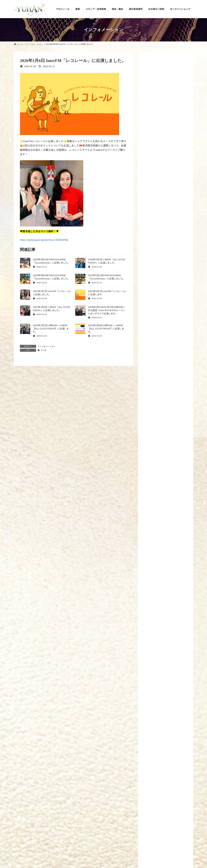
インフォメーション (46, 346)
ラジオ (43, 350)
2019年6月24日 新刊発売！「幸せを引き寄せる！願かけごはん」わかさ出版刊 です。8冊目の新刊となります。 (173, 448)
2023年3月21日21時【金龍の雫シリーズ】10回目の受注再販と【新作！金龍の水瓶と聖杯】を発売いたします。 (173, 332)
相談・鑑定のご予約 (121, 811)
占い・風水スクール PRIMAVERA (92, 811)
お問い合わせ (142, 811)
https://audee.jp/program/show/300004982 (44, 240)
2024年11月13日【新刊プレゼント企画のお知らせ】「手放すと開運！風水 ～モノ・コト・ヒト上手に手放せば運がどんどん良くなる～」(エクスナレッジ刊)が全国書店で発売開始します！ (173, 176)
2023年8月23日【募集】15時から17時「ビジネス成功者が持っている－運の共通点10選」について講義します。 (173, 280)
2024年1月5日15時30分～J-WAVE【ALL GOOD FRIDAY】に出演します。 (51, 329)
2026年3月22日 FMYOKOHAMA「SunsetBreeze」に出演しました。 (173, 593)
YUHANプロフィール (26, 811)
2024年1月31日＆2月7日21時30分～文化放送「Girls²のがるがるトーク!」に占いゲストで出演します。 (107, 310)
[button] (104, 788)
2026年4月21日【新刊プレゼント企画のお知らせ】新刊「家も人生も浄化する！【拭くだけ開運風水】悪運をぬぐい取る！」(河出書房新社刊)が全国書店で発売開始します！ (173, 494)
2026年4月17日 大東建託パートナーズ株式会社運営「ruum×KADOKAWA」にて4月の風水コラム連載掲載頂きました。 (173, 522)
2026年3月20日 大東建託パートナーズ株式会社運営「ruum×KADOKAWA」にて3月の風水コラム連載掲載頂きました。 (173, 616)
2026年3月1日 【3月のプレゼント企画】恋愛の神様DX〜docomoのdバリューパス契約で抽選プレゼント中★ (173, 714)
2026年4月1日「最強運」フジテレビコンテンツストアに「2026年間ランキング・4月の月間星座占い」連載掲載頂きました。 (173, 571)
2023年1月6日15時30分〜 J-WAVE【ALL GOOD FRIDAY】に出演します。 (106, 329)
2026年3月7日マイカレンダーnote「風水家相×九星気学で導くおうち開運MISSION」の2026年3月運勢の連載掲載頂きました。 (173, 689)
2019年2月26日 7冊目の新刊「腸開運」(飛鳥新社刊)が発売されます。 (173, 469)
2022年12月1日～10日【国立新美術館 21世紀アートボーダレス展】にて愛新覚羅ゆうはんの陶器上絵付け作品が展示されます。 (173, 403)
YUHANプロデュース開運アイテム (56, 811)
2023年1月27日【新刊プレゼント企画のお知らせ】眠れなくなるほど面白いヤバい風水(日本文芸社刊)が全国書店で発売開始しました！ (173, 357)
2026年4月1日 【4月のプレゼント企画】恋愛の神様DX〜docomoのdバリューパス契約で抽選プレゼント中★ (173, 546)
